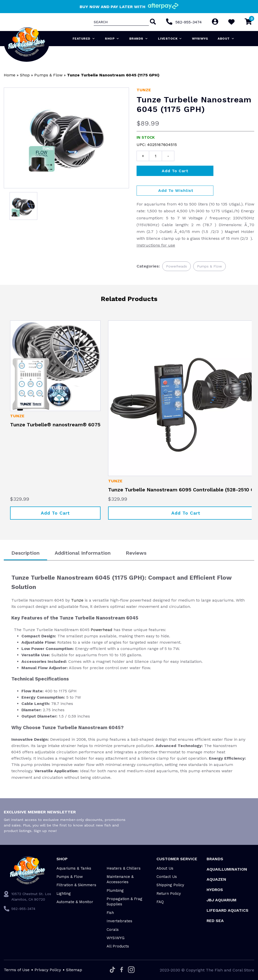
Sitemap (74, 970)
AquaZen (216, 879)
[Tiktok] (112, 970)
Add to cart (175, 171)
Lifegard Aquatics (228, 910)
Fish (110, 913)
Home (10, 75)
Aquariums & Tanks (74, 868)
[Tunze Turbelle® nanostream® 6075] (55, 366)
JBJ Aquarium (221, 900)
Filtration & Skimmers (76, 885)
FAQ (160, 902)
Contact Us (167, 877)
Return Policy (169, 894)
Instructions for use (156, 245)
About (226, 39)
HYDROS (215, 890)
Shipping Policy (170, 885)
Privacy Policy (48, 970)
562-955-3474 (189, 22)
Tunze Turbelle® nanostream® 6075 (55, 425)
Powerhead (102, 630)
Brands (139, 39)
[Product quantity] (155, 156)
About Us (165, 868)
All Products (118, 946)
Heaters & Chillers (124, 868)
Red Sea (215, 921)
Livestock (170, 39)
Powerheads (176, 266)
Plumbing (115, 890)
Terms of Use (17, 970)
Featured (84, 39)
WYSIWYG (200, 39)
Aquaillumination (227, 869)
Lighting (64, 894)
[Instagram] (131, 970)
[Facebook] (122, 970)
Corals (113, 930)
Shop (112, 39)
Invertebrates (119, 921)
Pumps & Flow (48, 75)
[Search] (152, 22)
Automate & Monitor (75, 902)
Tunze (144, 90)
